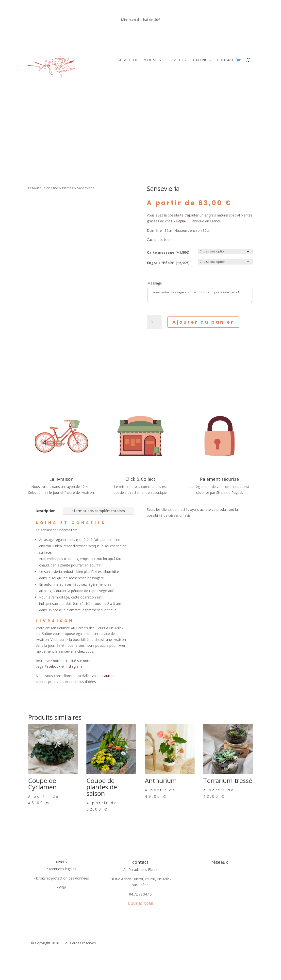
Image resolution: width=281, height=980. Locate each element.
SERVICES (175, 60)
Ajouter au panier (203, 322)
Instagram (74, 666)
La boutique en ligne (43, 188)
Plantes (68, 188)
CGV (62, 888)
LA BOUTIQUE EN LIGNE (137, 60)
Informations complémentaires (98, 511)
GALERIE (200, 60)
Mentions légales (63, 869)
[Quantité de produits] (154, 322)
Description (46, 511)
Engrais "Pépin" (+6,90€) (168, 263)
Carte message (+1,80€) (168, 252)
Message (155, 283)
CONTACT (225, 60)
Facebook (53, 666)
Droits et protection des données (62, 878)
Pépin (181, 221)
